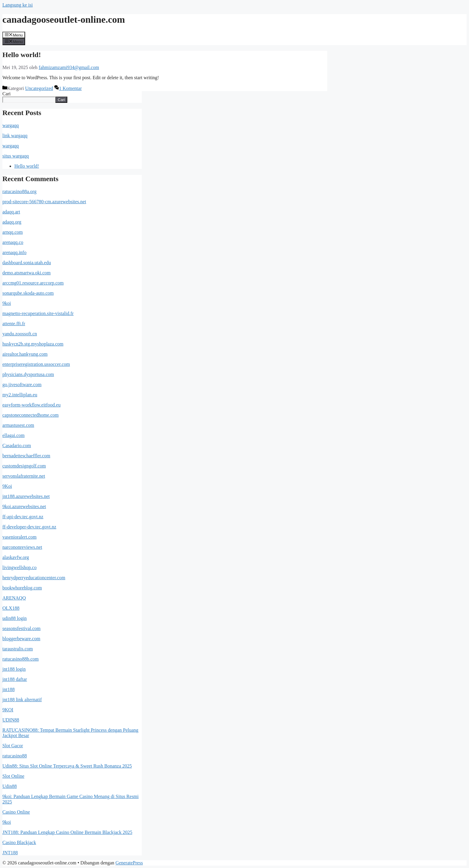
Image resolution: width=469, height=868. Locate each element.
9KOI (8, 710)
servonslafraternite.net (24, 476)
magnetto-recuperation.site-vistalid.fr (38, 313)
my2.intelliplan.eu (20, 395)
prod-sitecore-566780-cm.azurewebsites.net (44, 202)
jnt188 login (14, 669)
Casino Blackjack (19, 842)
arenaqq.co (13, 242)
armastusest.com (18, 425)
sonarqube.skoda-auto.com (28, 293)
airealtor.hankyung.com (25, 354)
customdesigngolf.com (24, 466)
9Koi (7, 486)
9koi (7, 303)
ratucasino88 (15, 756)
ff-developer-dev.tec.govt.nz (29, 527)
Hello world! (22, 55)
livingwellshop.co (19, 567)
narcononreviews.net (22, 547)
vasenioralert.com (19, 537)
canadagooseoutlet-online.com (64, 19)
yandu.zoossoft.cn (20, 334)
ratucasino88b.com (20, 659)
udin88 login (15, 618)
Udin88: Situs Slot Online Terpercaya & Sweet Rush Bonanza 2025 (67, 766)
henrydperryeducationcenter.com (34, 578)
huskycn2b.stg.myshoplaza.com (33, 344)
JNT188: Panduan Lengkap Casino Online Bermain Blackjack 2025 (67, 832)
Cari (7, 94)
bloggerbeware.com (21, 639)
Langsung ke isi (17, 5)
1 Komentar (70, 88)
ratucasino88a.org (19, 191)
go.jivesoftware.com (22, 385)
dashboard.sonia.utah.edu (27, 263)
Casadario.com (17, 446)
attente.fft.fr (14, 324)
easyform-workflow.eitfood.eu (31, 405)
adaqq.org (12, 222)
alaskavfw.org (16, 557)
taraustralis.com (18, 649)
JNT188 (10, 853)
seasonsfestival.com (22, 628)
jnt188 (9, 689)
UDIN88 (11, 720)
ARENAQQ (14, 598)
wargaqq (11, 125)
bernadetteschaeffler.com (26, 456)
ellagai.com (13, 435)
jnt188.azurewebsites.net (26, 496)
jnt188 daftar (15, 679)
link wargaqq (15, 136)
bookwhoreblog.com (22, 588)
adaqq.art (11, 212)
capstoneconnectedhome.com (31, 415)
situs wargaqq (16, 156)
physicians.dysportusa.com (28, 374)
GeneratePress (129, 863)
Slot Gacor (13, 746)
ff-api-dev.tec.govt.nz (23, 517)
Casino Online (16, 812)
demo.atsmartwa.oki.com (26, 273)
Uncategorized (39, 88)
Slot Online (13, 776)
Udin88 (10, 786)
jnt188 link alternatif (22, 700)
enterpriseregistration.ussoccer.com (36, 364)
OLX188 (11, 608)
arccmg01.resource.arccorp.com (33, 283)
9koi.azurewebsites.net (24, 506)
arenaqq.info (14, 252)
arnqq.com (13, 232)
